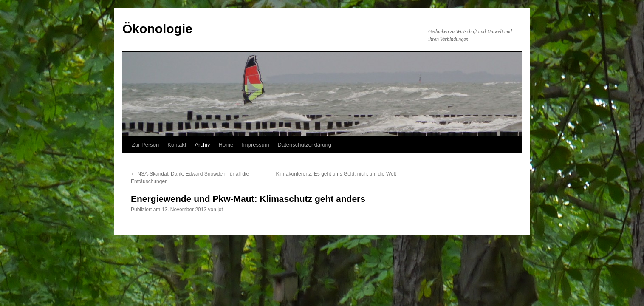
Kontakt (177, 145)
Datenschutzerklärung (305, 145)
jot (220, 210)
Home (226, 145)
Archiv (202, 145)
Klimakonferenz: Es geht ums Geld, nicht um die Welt (339, 174)
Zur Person (145, 145)
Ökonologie (157, 29)
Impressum (255, 145)
